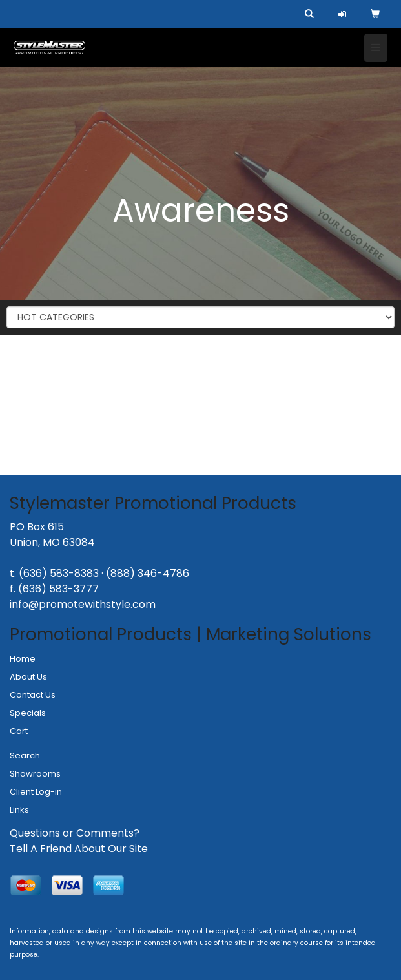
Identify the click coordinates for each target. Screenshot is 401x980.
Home (23, 659)
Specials (28, 713)
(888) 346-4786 (148, 573)
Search (25, 756)
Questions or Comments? (75, 833)
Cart (19, 731)
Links (19, 810)
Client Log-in (36, 792)
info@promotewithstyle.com (83, 604)
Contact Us (33, 695)
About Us (28, 677)
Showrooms (35, 774)
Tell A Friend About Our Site (79, 849)
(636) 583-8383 (59, 573)
